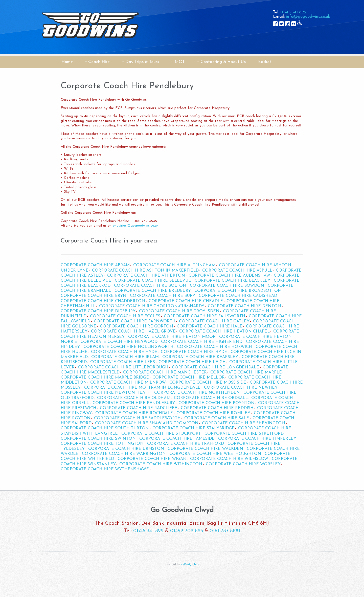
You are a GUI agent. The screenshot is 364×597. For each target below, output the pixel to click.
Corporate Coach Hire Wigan (152, 459)
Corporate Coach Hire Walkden (205, 449)
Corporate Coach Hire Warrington (124, 454)
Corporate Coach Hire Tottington (102, 444)
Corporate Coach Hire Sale (217, 418)
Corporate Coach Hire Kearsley (200, 357)
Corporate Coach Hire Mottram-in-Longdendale (142, 388)
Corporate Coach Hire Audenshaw (229, 276)
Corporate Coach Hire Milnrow (128, 383)
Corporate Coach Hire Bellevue (153, 281)
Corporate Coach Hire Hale (210, 326)
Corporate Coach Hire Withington (161, 464)
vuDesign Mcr (190, 565)
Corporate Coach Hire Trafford (186, 444)
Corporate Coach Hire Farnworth (135, 321)
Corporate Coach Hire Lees (123, 362)
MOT (180, 62)
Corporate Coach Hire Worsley (243, 464)
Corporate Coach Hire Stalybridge (194, 428)
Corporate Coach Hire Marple (246, 372)
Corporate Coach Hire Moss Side (208, 383)
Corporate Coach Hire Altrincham (174, 265)
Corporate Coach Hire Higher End (202, 342)
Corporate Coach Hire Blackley (232, 281)
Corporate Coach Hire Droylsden (179, 311)
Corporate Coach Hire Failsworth (204, 316)
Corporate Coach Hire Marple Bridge (105, 378)
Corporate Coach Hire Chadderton (103, 301)
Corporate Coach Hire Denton (244, 306)
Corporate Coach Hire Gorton (136, 326)
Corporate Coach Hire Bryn (94, 296)
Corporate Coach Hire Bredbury (153, 291)
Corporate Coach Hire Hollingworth (128, 347)
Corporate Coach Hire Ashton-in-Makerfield (145, 271)
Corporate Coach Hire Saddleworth (137, 418)
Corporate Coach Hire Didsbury (98, 311)
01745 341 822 (293, 12)
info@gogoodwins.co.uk (308, 17)
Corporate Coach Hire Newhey (241, 388)
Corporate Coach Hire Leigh (192, 362)
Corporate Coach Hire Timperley (257, 439)
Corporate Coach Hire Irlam (125, 357)
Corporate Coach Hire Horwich (214, 347)
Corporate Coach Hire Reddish (217, 408)
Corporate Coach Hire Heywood (119, 342)
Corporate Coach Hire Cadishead (238, 296)
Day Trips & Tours (142, 62)
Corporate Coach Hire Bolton (150, 286)
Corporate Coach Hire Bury (163, 296)
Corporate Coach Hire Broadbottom (238, 291)
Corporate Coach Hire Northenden (197, 393)
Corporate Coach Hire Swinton (98, 439)
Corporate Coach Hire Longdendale (215, 367)
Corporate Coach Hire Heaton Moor (172, 337)
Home (67, 62)
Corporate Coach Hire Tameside (177, 439)
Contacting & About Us (223, 62)
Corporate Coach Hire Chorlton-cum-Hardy (152, 306)
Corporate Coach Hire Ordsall (211, 398)
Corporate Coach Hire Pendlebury (134, 403)
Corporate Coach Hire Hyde (124, 352)
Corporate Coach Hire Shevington (244, 423)
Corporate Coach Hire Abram (95, 265)
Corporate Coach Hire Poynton (217, 403)
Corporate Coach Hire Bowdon (227, 286)
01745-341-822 (148, 531)
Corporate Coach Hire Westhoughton (215, 454)
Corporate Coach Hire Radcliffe (139, 408)
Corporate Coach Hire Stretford (244, 434)
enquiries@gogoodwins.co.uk (136, 226)
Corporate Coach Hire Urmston (126, 449)
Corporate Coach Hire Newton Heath (106, 393)
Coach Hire (99, 62)
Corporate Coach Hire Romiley (213, 413)
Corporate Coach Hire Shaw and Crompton (147, 423)
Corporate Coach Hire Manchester (165, 372)
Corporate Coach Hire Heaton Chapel (224, 331)
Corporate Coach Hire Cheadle (186, 301)
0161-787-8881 (225, 531)
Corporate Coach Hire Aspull (237, 271)
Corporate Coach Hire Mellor (189, 378)
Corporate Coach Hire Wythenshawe (105, 469)
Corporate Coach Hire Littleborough (123, 367)
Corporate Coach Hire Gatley (214, 321)
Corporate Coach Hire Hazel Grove (133, 331)
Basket (265, 62)
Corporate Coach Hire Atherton (146, 276)
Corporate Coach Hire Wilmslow (229, 459)
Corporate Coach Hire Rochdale (134, 413)
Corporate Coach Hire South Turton (105, 428)
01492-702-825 (187, 531)
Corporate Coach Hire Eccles (125, 316)
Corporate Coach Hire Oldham (134, 398)
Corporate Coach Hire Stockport (161, 434)
